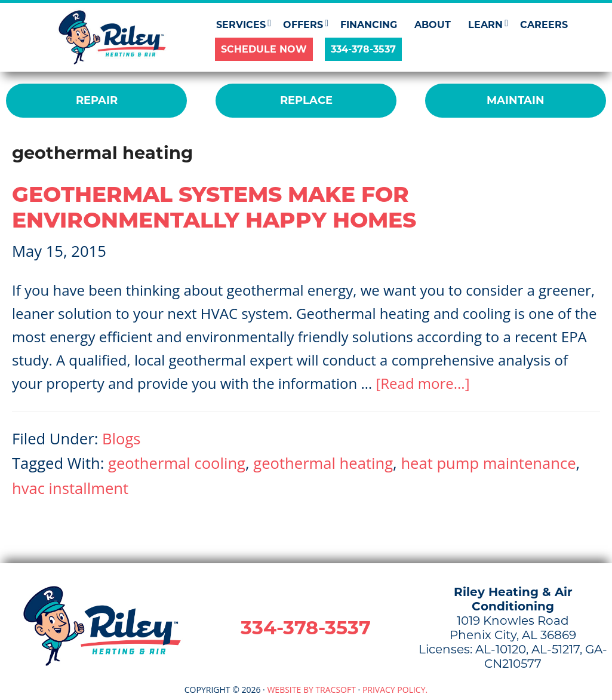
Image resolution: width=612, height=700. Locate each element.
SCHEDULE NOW (264, 49)
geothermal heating (323, 463)
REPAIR (97, 100)
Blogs (121, 439)
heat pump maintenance (488, 463)
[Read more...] (422, 383)
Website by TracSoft (311, 690)
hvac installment (70, 488)
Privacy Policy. (395, 690)
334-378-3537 (363, 49)
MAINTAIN (516, 100)
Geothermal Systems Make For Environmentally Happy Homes (214, 207)
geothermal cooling (177, 463)
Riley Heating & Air (113, 37)
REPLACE (306, 100)
